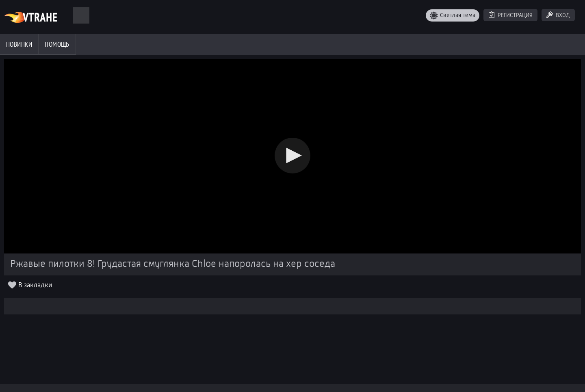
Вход (563, 15)
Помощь (57, 44)
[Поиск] (81, 15)
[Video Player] (292, 156)
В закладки (35, 285)
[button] (292, 156)
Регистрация (515, 15)
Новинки (19, 44)
